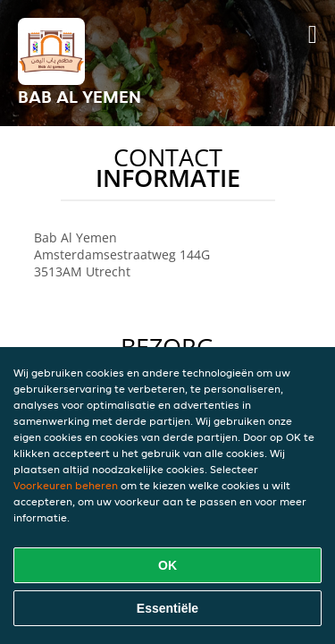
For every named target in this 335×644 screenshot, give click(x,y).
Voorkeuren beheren (66, 485)
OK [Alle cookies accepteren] (167, 565)
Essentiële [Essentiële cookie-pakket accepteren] (167, 608)
